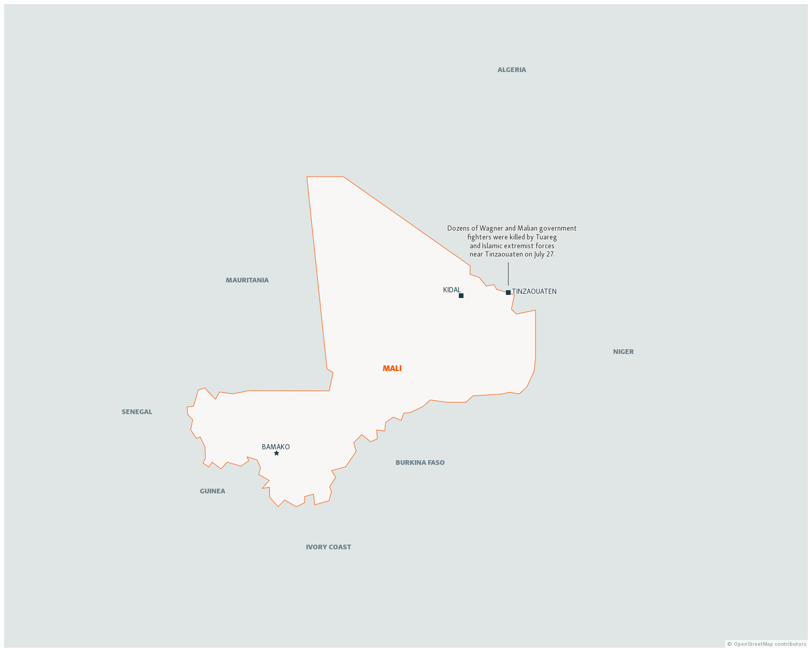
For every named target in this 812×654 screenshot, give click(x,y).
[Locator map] (406, 326)
